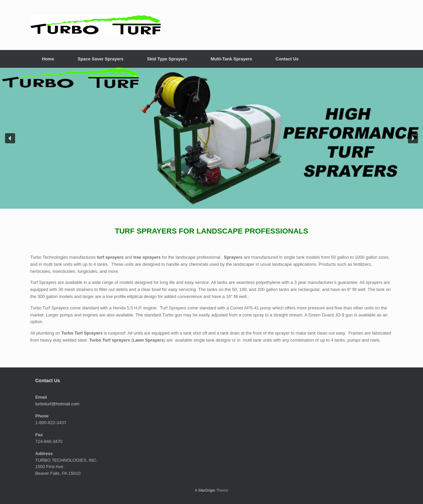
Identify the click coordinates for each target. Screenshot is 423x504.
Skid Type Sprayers (167, 59)
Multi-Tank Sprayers (231, 59)
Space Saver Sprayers (101, 59)
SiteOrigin (207, 490)
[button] (10, 138)
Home (48, 59)
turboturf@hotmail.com (57, 404)
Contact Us (287, 59)
